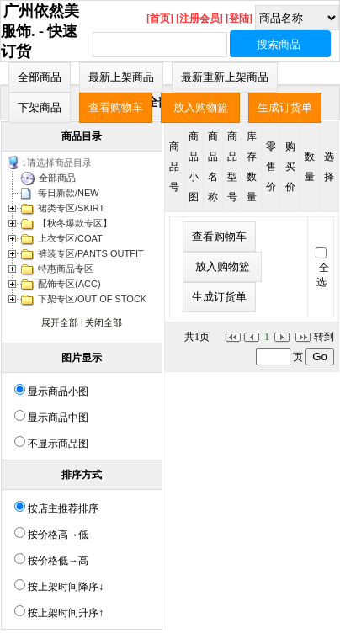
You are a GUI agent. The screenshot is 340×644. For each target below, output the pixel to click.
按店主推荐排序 (63, 508)
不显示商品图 (58, 444)
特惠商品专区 (66, 269)
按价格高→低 (58, 535)
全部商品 (57, 178)
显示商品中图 (58, 418)
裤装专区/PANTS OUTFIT (91, 253)
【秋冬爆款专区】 (75, 223)
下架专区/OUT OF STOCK (92, 299)
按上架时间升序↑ (66, 613)
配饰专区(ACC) (69, 284)
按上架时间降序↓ (66, 587)
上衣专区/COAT (70, 238)
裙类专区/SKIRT (71, 208)
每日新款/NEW (69, 193)
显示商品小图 (58, 391)
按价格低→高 (58, 561)
